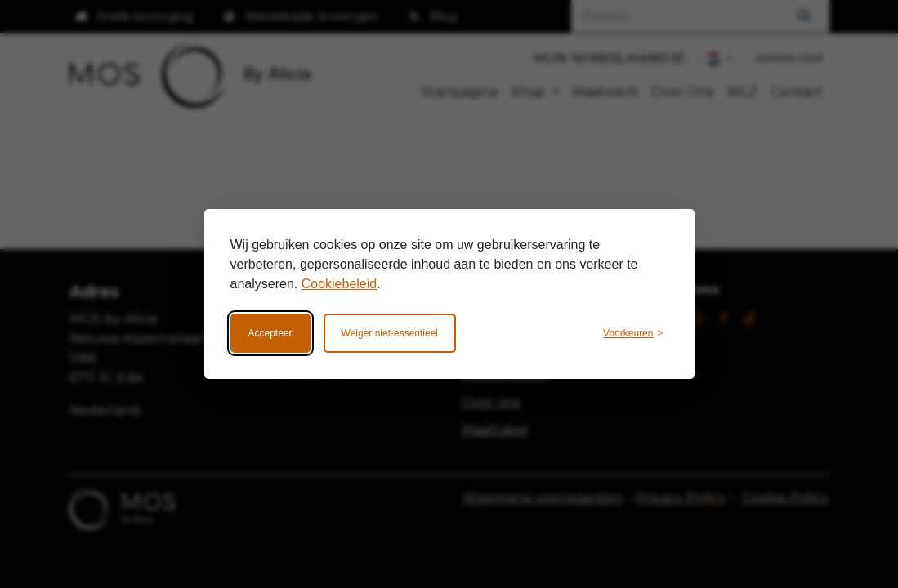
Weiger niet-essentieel (390, 333)
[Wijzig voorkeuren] (633, 333)
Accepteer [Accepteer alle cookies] (270, 333)
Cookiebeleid (340, 284)
